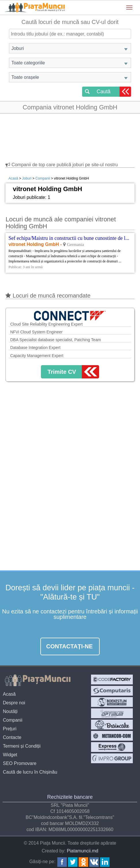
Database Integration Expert (35, 348)
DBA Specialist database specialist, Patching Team (55, 340)
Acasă (13, 178)
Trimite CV (62, 372)
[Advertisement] (70, 135)
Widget (10, 755)
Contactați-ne (69, 646)
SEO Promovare (20, 763)
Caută (103, 92)
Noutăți (10, 711)
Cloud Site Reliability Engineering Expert (46, 324)
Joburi (27, 178)
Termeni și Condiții (22, 746)
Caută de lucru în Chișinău (30, 772)
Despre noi (14, 703)
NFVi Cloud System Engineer (36, 332)
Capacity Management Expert (37, 356)
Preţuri (10, 729)
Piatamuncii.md (83, 851)
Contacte (12, 737)
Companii (43, 178)
